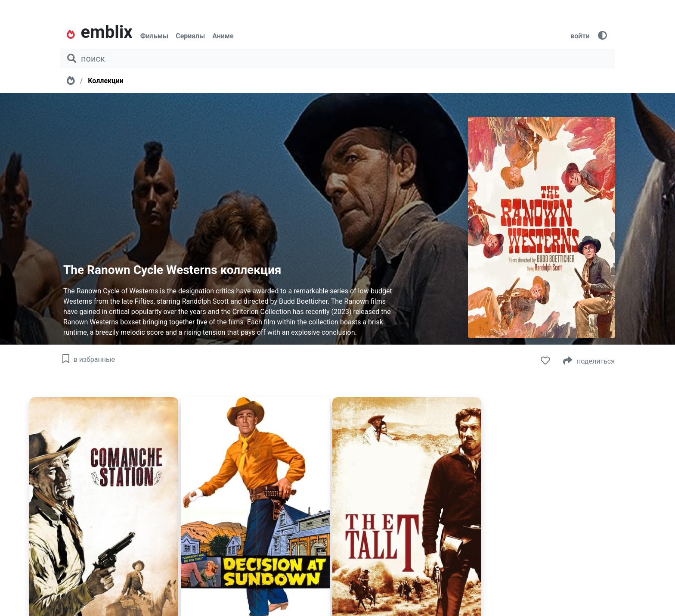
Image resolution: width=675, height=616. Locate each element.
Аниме (223, 36)
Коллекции (106, 81)
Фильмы (155, 36)
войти (580, 36)
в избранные (88, 359)
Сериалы (190, 36)
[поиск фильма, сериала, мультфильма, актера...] (337, 59)
